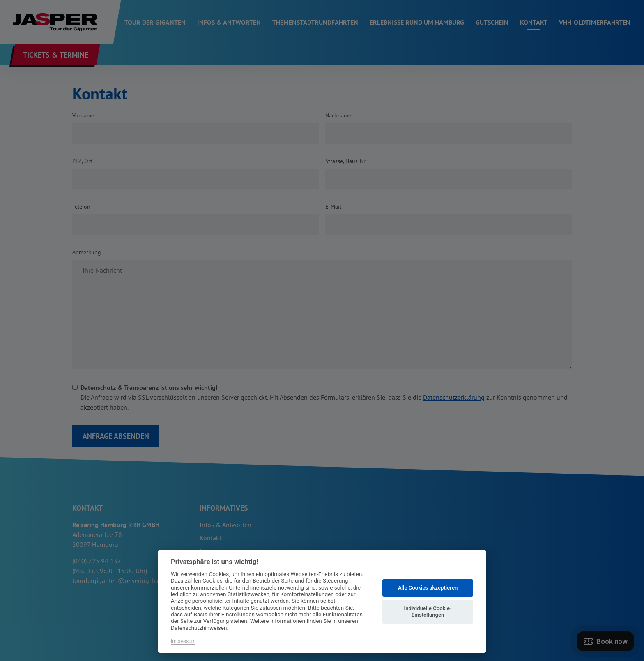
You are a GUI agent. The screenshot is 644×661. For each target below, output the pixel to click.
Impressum (183, 641)
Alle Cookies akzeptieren (428, 588)
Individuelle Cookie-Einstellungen (428, 611)
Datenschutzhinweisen (199, 628)
